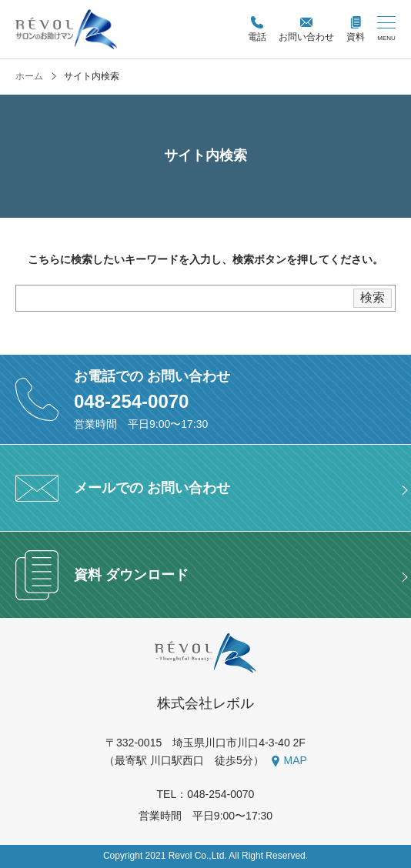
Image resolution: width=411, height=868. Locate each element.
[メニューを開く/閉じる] (386, 29)
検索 (373, 297)
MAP (296, 760)
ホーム (29, 77)
